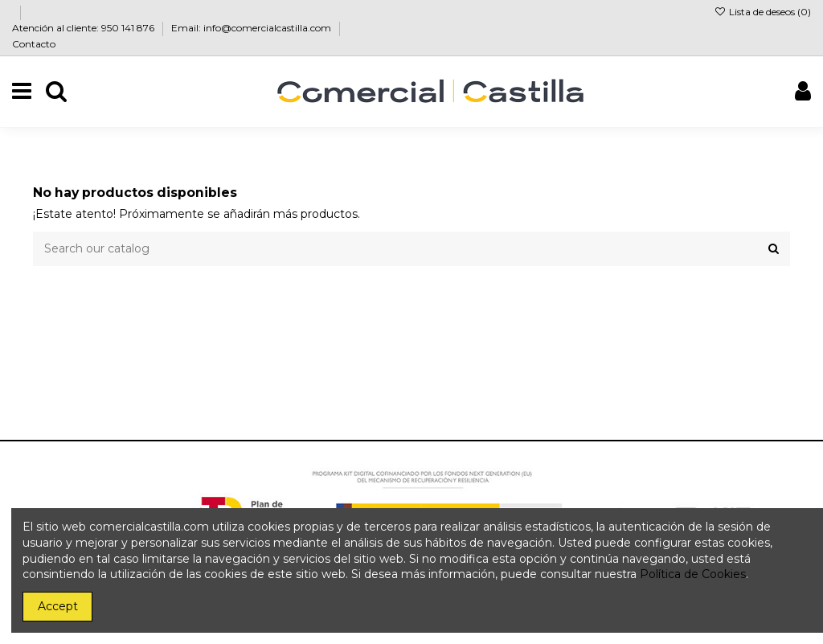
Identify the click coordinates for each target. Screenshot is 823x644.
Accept (58, 606)
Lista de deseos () (763, 12)
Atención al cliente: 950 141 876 (84, 28)
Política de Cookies (693, 574)
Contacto (34, 44)
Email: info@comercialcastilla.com (252, 28)
